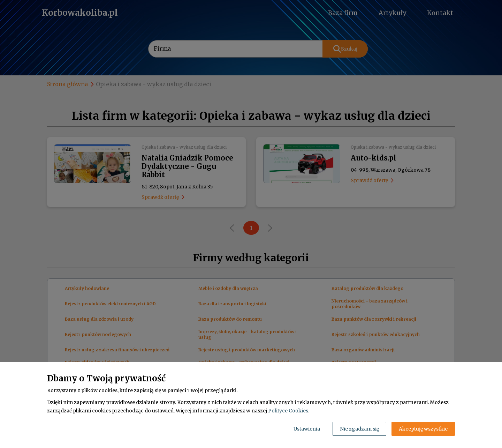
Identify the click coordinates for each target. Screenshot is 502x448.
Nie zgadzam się (359, 429)
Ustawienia (307, 429)
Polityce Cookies (288, 411)
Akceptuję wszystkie (423, 429)
